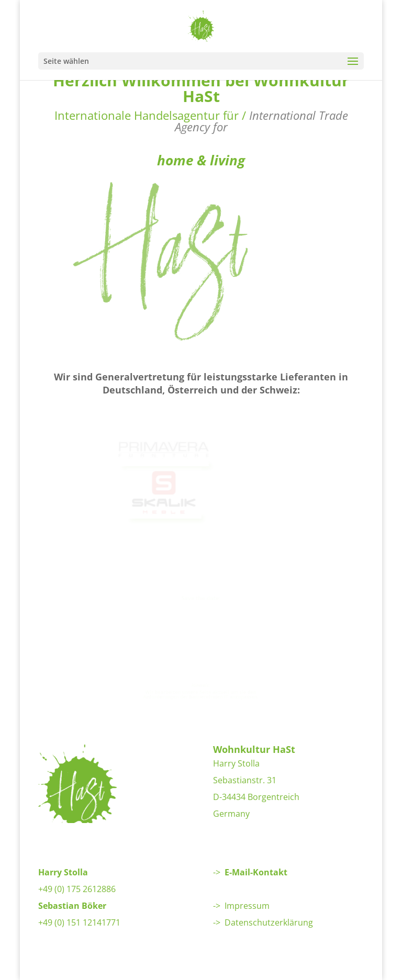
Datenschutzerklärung (269, 922)
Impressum (247, 906)
